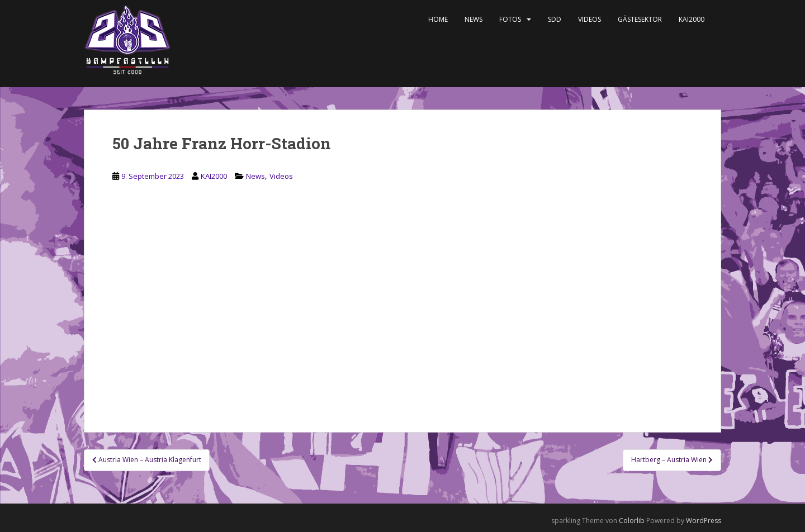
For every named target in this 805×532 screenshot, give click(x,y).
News (473, 19)
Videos (589, 19)
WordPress (704, 521)
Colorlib (632, 521)
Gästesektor (640, 19)
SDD (555, 19)
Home (438, 19)
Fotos (510, 19)
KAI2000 (692, 19)
